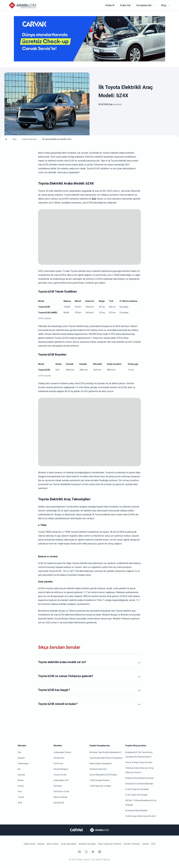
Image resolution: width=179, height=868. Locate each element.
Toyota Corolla (60, 775)
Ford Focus (58, 763)
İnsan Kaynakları (69, 844)
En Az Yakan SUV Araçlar (136, 795)
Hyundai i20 (59, 803)
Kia (19, 769)
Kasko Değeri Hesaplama (100, 763)
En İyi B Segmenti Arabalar (137, 789)
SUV (94, 199)
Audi (20, 803)
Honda (21, 786)
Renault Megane (61, 769)
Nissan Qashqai (60, 797)
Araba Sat (125, 5)
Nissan (21, 780)
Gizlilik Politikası (132, 844)
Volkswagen (23, 763)
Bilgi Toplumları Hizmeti (110, 844)
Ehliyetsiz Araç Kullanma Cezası (139, 778)
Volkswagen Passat (62, 752)
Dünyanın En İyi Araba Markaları (139, 784)
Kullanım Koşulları (87, 844)
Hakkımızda (29, 844)
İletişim (41, 844)
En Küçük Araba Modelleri (137, 810)
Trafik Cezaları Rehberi (100, 780)
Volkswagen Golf (61, 780)
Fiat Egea (58, 786)
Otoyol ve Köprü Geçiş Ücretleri (139, 762)
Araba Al (110, 5)
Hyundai (21, 775)
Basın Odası (53, 844)
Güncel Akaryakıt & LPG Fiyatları (103, 775)
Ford (20, 791)
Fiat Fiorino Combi (61, 791)
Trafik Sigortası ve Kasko (100, 786)
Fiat (19, 752)
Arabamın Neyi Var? (98, 769)
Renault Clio (59, 758)
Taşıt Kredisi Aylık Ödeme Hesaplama (106, 758)
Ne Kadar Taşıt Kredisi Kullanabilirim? (106, 752)
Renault (21, 758)
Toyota (21, 797)
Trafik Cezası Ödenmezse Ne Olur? (141, 816)
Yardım (146, 844)
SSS (153, 844)
